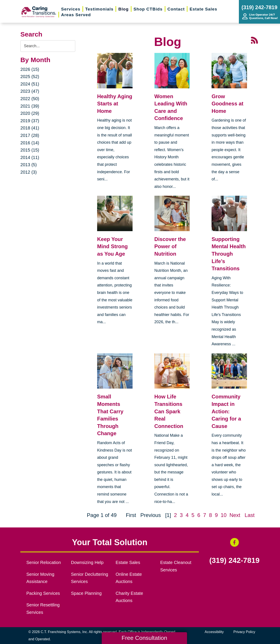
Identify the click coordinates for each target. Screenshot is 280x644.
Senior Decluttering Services (90, 578)
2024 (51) (30, 84)
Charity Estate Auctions (129, 597)
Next (235, 515)
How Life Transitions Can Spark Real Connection (169, 411)
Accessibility (214, 632)
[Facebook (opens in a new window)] (234, 542)
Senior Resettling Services (43, 609)
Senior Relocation (44, 562)
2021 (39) (30, 106)
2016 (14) (30, 143)
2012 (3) (29, 172)
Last (249, 515)
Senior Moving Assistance (40, 578)
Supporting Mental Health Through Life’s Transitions (229, 254)
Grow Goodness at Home (227, 104)
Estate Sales (128, 562)
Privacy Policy (244, 632)
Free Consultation (144, 638)
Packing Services (43, 593)
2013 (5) (29, 165)
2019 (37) (30, 121)
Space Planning (86, 593)
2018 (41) (30, 128)
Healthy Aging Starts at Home (115, 104)
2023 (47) (30, 91)
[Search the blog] (48, 46)
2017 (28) (30, 135)
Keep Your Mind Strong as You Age (112, 246)
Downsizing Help (87, 562)
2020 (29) (30, 113)
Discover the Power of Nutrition (170, 246)
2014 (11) (30, 157)
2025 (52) (30, 77)
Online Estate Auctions (129, 578)
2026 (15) (30, 69)
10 (224, 515)
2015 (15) (30, 150)
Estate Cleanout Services (176, 566)
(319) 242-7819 (234, 560)
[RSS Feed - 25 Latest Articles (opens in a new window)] (254, 40)
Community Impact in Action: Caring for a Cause (226, 411)
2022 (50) (30, 99)
